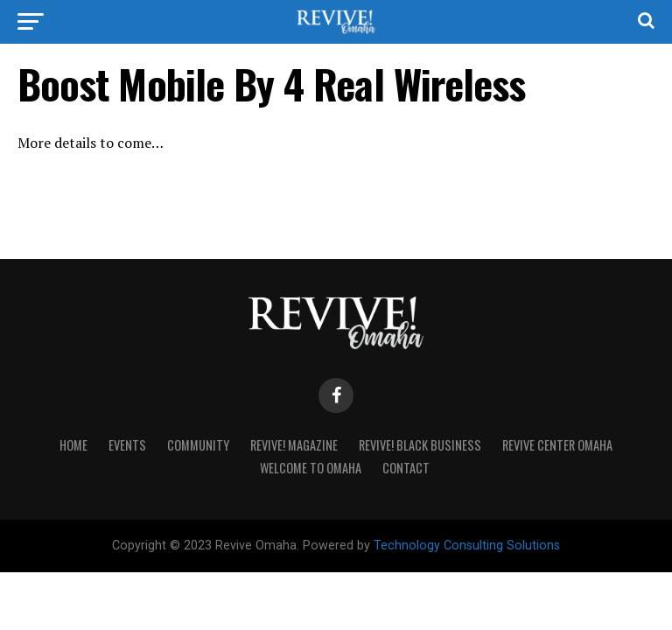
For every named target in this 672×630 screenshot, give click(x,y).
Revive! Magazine (294, 445)
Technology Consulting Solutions (467, 546)
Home (73, 445)
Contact (406, 468)
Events (127, 445)
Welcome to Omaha (311, 468)
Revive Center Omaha (557, 445)
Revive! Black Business (420, 445)
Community (198, 445)
